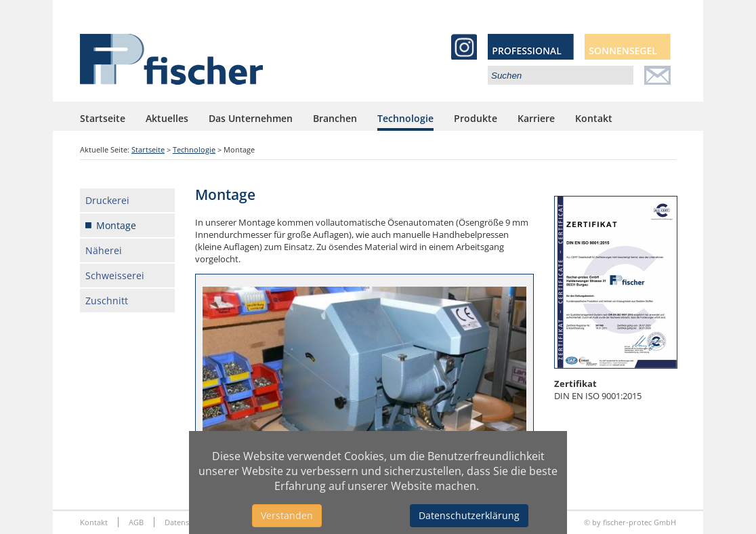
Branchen (335, 118)
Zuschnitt (107, 301)
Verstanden (287, 515)
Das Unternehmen (251, 118)
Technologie (405, 118)
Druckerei (107, 200)
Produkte (476, 118)
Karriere (536, 118)
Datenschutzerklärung (469, 515)
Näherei (104, 250)
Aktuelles (167, 118)
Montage (116, 225)
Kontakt (594, 118)
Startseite (103, 118)
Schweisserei (115, 275)
